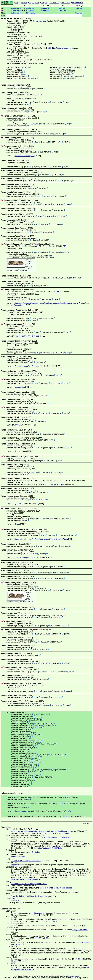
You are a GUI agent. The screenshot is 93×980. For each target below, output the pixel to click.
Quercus (36, 336)
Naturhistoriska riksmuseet (36, 896)
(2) (37, 48)
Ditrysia (44, 3)
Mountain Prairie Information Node (58, 838)
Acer (16, 425)
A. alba (35, 539)
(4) (48, 480)
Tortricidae (66, 3)
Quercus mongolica (22, 366)
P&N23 (61, 67)
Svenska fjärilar (17, 896)
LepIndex (68, 67)
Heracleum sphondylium (24, 156)
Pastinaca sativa (71, 303)
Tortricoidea (54, 3)
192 (49, 48)
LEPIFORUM (57, 102)
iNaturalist (54, 69)
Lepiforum (15, 865)
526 (51, 256)
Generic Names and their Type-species (56, 888)
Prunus (17, 336)
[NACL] (21, 25)
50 (47, 938)
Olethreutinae (78, 3)
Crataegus (26, 336)
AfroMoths (76, 67)
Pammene (45, 8)
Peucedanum (20, 305)
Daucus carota (36, 303)
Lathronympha (16, 8)
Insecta (24, 3)
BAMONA (76, 278)
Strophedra (30, 8)
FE (74, 71)
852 (16, 961)
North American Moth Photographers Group (29, 884)
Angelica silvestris (22, 303)
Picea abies (44, 539)
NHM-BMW (17, 69)
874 (66, 797)
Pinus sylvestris (56, 539)
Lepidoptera (34, 3)
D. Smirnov (23, 270)
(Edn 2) (52, 246)
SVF (67, 102)
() (62, 8)
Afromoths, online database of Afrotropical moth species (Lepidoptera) (40, 831)
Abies (17, 539)
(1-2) (47, 615)
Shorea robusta (21, 811)
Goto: (42, 16)
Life (17, 3)
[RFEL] (21, 31)
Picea (65, 539)
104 (80, 959)
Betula (17, 524)
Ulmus (17, 387)
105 (53, 921)
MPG (36, 181)
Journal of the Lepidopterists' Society (26, 861)
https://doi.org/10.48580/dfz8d (50, 848)
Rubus (17, 451)
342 (64, 246)
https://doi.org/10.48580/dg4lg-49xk (26, 879)
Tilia (23, 387)
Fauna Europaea (18, 856)
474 (37, 938)
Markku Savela (75, 976)
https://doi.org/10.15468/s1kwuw (56, 833)
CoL (82, 67)
